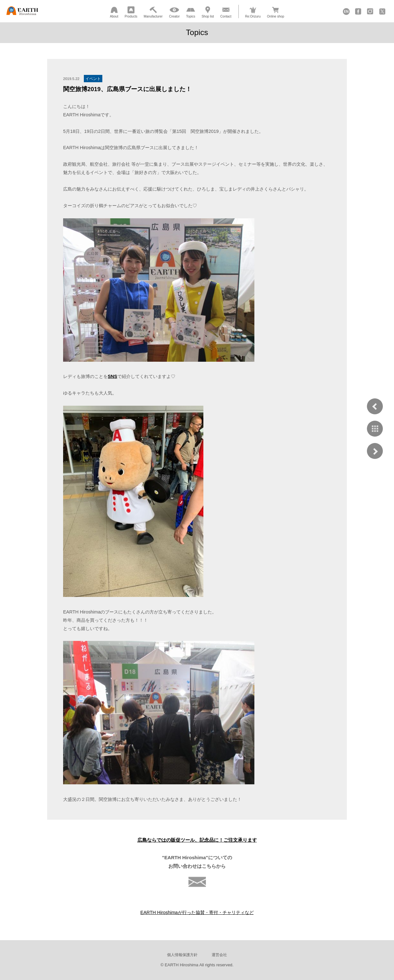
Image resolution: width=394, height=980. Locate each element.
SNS (113, 376)
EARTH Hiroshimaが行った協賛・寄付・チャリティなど (197, 912)
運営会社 (219, 955)
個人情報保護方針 (182, 955)
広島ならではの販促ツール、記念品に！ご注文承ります (197, 840)
